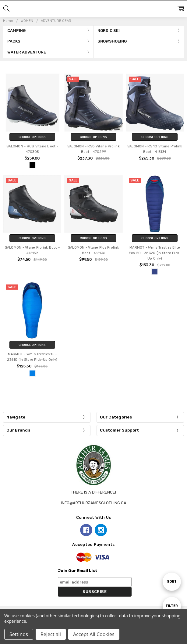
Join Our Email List (78, 571)
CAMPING (16, 31)
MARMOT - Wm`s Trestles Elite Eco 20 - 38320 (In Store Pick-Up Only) (155, 253)
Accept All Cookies (94, 634)
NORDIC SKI (109, 31)
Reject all (51, 634)
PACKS (14, 41)
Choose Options (32, 137)
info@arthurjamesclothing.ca (94, 503)
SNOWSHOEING (112, 41)
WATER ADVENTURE (27, 52)
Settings (19, 634)
